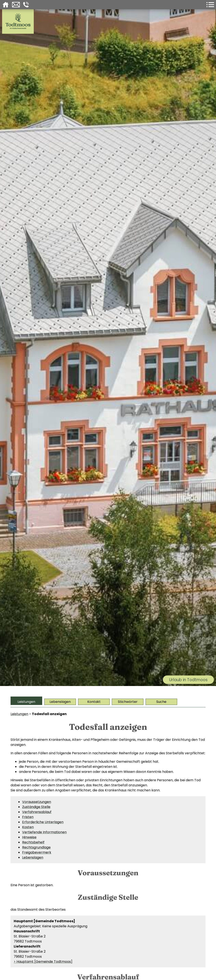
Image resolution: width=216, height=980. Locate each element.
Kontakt (94, 702)
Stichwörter (128, 702)
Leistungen (26, 702)
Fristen (28, 817)
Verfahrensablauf (37, 812)
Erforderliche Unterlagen (43, 822)
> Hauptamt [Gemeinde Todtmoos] (43, 962)
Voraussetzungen (37, 802)
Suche (161, 702)
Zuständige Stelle (36, 807)
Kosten (28, 827)
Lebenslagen (60, 702)
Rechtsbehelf (33, 842)
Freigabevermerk (37, 852)
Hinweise (29, 837)
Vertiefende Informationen (44, 832)
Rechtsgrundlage (36, 847)
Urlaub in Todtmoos (188, 680)
